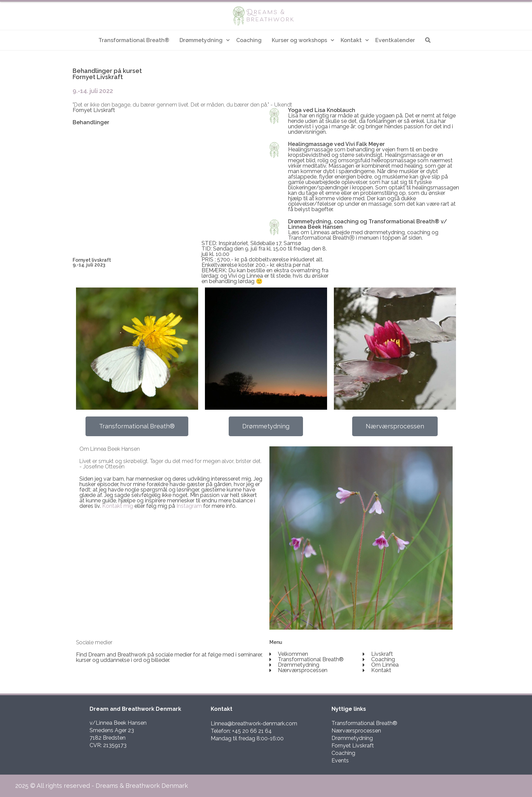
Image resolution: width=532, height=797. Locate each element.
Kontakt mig (118, 506)
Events (340, 761)
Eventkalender (395, 40)
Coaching (249, 40)
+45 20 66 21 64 (252, 731)
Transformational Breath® (134, 40)
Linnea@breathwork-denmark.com (254, 724)
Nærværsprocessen (356, 731)
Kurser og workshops (299, 40)
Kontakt (351, 40)
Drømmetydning (201, 40)
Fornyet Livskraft (353, 746)
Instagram (189, 506)
